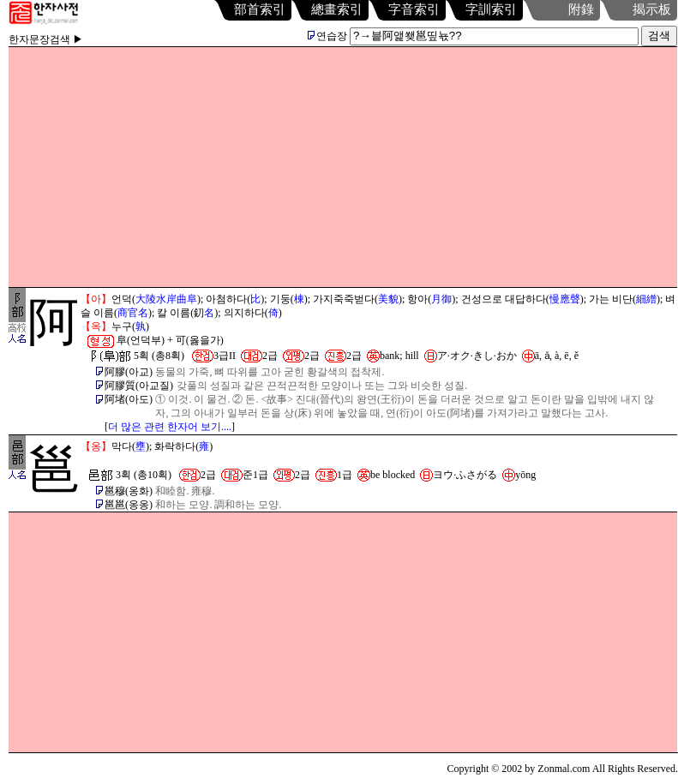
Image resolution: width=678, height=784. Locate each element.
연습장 (327, 36)
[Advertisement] (343, 167)
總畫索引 (337, 9)
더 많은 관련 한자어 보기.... (170, 427)
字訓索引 (491, 9)
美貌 (388, 299)
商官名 (133, 313)
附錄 (581, 9)
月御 (441, 299)
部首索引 (260, 9)
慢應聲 (565, 299)
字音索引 (414, 9)
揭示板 (652, 9)
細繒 (646, 299)
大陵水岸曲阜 (166, 299)
